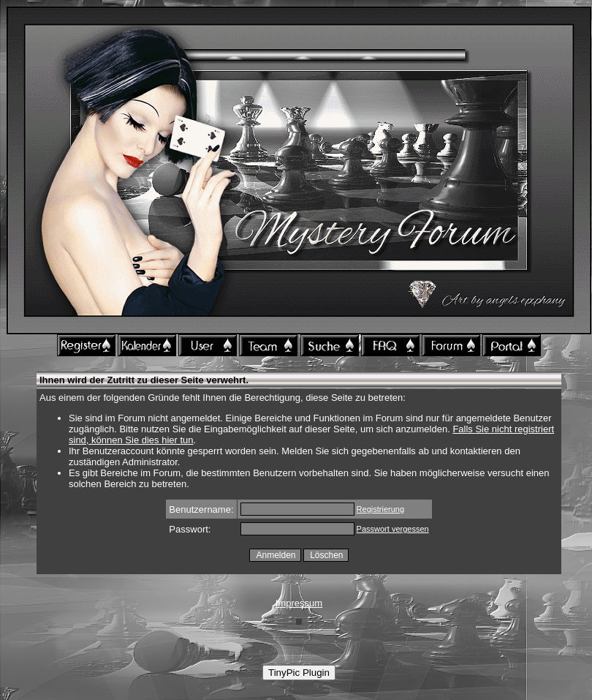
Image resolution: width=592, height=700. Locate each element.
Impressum (299, 603)
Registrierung (380, 509)
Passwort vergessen (393, 529)
